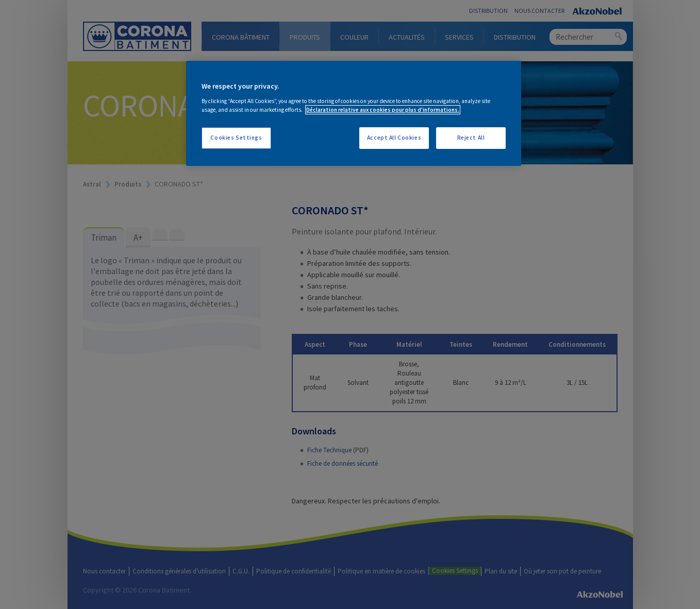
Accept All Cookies (394, 138)
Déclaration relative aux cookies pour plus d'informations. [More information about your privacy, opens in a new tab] (383, 110)
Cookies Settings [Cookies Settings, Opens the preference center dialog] (236, 138)
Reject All (471, 138)
